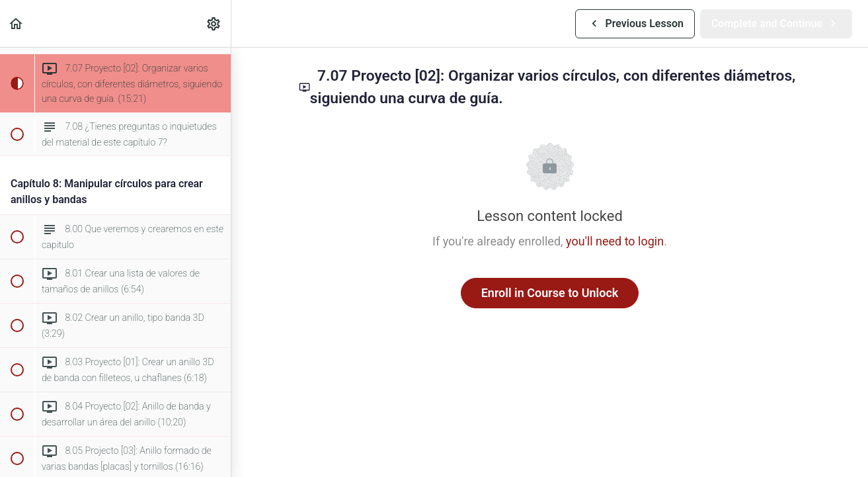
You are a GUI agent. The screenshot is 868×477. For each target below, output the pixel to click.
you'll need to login (615, 241)
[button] (17, 23)
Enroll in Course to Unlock (550, 293)
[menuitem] (214, 23)
